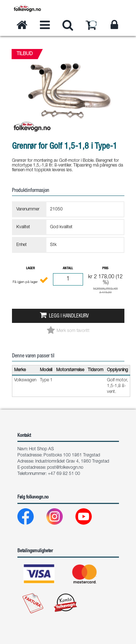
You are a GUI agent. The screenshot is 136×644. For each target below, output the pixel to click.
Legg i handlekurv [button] (69, 316)
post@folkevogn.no (65, 468)
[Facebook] (31, 518)
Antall (68, 268)
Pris (105, 268)
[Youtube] (89, 518)
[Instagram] (60, 518)
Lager (30, 268)
